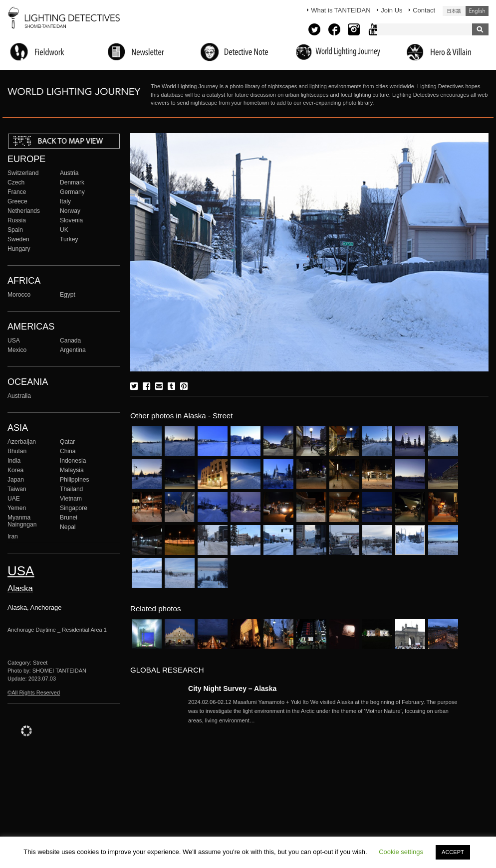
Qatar (67, 442)
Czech (16, 182)
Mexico (17, 350)
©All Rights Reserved (34, 693)
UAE (14, 499)
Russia (17, 220)
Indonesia (73, 461)
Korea (15, 470)
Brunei (69, 518)
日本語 (454, 11)
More (323, 711)
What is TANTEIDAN (341, 10)
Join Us (391, 10)
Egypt (68, 295)
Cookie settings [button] (401, 852)
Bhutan (17, 451)
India (14, 461)
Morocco (19, 295)
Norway (70, 211)
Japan (16, 480)
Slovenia (71, 220)
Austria (69, 173)
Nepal (68, 527)
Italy (65, 201)
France (17, 192)
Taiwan (17, 489)
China (68, 451)
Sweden (18, 239)
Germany (72, 192)
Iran (13, 536)
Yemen (17, 508)
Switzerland (23, 173)
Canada (70, 341)
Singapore (74, 508)
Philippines (74, 480)
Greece (17, 201)
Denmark (72, 182)
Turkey (69, 239)
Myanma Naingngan (22, 521)
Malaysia (72, 470)
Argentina (73, 350)
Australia (19, 396)
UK (64, 230)
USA (14, 341)
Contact (424, 10)
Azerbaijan (22, 442)
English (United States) (477, 11)
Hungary (19, 249)
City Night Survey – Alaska (232, 689)
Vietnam (71, 499)
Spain (15, 230)
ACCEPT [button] (453, 852)
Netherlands (24, 211)
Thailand (71, 489)
